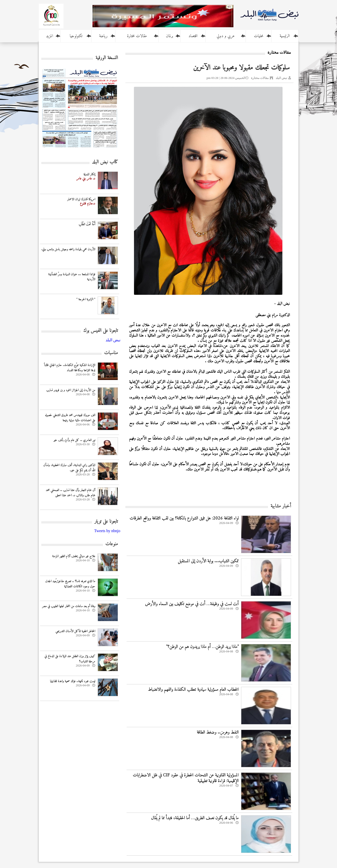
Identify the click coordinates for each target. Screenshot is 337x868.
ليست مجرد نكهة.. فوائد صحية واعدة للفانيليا (73, 681)
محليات (259, 36)
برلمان (169, 36)
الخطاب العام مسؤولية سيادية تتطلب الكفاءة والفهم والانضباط (193, 690)
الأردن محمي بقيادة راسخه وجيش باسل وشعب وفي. (68, 249)
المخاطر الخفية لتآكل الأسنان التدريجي (75, 631)
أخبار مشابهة (281, 506)
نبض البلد (281, 78)
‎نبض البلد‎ (113, 340)
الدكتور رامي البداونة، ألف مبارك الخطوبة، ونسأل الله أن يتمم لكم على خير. (69, 468)
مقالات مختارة (137, 36)
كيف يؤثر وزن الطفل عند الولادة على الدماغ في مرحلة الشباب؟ (70, 659)
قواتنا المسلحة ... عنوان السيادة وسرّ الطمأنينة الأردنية (72, 277)
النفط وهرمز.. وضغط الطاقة (218, 732)
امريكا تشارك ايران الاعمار (81, 199)
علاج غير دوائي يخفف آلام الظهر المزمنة (74, 556)
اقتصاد (193, 36)
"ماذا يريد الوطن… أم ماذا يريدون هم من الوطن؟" (202, 647)
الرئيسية (285, 36)
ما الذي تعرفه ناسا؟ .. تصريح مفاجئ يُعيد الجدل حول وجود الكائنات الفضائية (70, 584)
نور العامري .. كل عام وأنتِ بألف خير (74, 440)
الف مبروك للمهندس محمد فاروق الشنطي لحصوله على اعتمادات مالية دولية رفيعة (70, 418)
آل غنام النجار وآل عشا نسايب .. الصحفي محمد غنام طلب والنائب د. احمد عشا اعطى (70, 493)
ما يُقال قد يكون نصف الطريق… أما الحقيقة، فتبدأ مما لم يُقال (195, 818)
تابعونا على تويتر (106, 522)
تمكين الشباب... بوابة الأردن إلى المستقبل (208, 561)
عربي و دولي (226, 36)
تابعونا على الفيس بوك (101, 331)
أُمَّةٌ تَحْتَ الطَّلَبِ (87, 224)
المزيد (50, 36)
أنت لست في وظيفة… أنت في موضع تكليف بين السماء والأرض (192, 604)
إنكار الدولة (89, 174)
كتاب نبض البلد (105, 162)
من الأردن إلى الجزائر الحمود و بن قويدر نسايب (71, 390)
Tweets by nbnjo (107, 531)
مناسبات (111, 353)
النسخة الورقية (107, 58)
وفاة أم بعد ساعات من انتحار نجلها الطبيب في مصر (69, 606)
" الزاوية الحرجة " (86, 299)
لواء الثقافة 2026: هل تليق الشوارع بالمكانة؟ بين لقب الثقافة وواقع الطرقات (184, 518)
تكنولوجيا (76, 36)
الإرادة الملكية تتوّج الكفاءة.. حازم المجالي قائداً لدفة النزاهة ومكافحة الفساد (70, 368)
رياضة (103, 36)
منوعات (112, 544)
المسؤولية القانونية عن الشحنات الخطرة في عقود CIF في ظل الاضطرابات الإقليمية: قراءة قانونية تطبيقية (186, 778)
